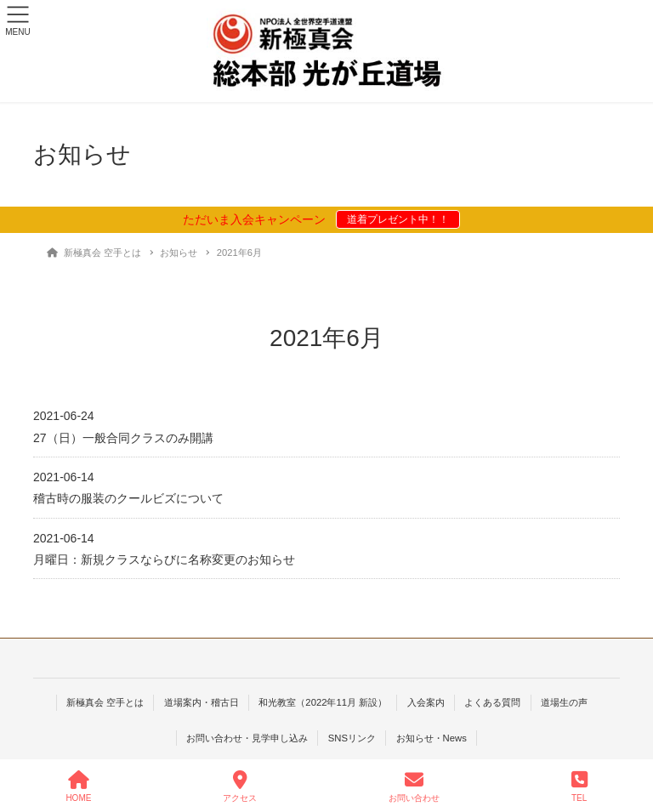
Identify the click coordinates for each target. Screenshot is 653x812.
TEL (579, 786)
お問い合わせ (414, 786)
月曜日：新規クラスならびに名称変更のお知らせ (164, 559)
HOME (78, 786)
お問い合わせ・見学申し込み (247, 738)
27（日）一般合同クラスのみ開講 (123, 438)
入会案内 (426, 702)
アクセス (240, 786)
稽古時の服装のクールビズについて (128, 498)
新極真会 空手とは (105, 702)
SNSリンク (352, 738)
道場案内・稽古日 (202, 702)
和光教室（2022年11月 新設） (323, 702)
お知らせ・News (432, 738)
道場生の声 (564, 702)
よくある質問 (492, 702)
